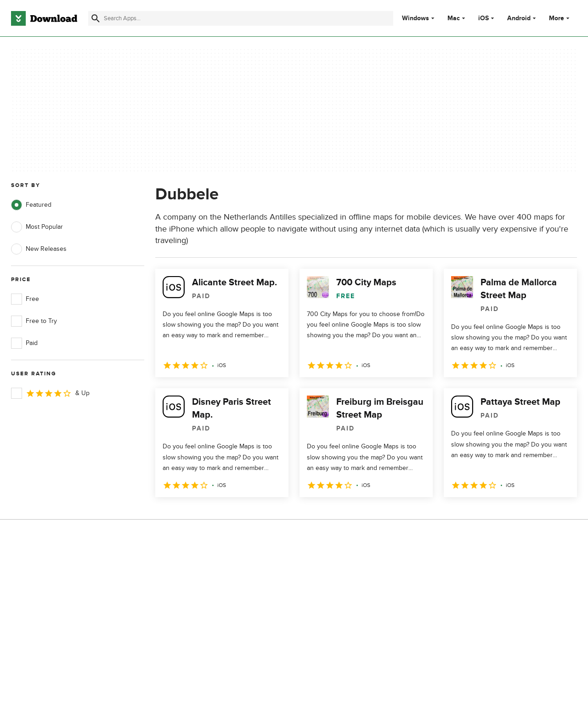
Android (519, 18)
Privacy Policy (344, 569)
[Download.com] (44, 18)
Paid (24, 343)
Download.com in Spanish (204, 616)
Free (25, 299)
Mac (454, 18)
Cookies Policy (345, 600)
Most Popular (37, 227)
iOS (483, 18)
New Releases (39, 249)
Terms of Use (344, 584)
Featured (31, 205)
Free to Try (34, 321)
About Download (191, 569)
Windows (416, 18)
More (560, 18)
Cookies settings (348, 641)
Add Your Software (194, 584)
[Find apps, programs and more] (241, 18)
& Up (50, 393)
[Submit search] (96, 18)
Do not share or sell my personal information (358, 620)
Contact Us (183, 600)
